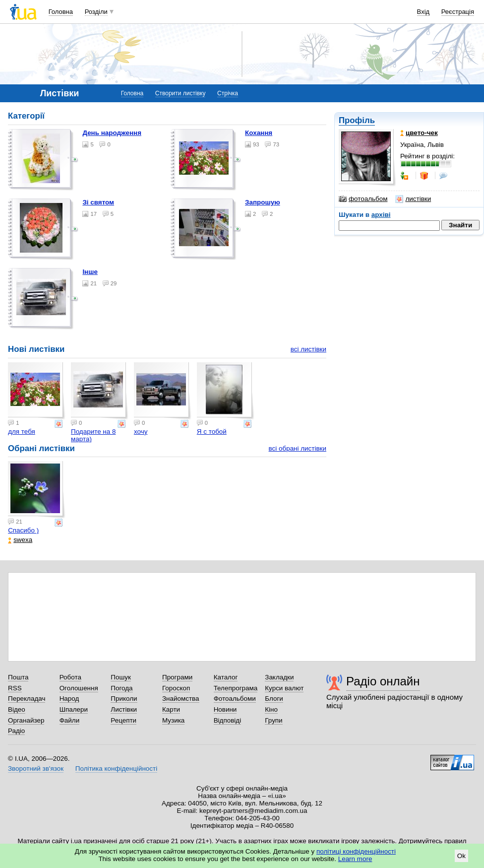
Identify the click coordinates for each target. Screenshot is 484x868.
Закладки (279, 677)
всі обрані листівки (298, 448)
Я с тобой (212, 432)
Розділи (96, 12)
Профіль (357, 120)
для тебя (22, 432)
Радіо (16, 731)
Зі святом (98, 202)
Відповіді (228, 720)
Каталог (226, 677)
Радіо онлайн (383, 681)
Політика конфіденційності (116, 768)
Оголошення (79, 688)
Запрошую (263, 202)
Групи (273, 720)
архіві (381, 215)
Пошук (121, 677)
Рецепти (123, 720)
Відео (17, 709)
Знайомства (181, 699)
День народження (112, 133)
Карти (171, 709)
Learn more (355, 859)
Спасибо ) (23, 530)
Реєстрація (458, 12)
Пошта (18, 677)
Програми (177, 677)
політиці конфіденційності (356, 851)
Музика (173, 720)
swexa (20, 540)
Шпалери (74, 709)
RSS (15, 688)
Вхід (423, 12)
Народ (69, 699)
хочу (141, 432)
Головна (61, 12)
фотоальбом (363, 199)
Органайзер (26, 720)
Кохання (259, 133)
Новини (225, 709)
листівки (413, 199)
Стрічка (228, 93)
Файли (70, 720)
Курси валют (284, 688)
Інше (90, 272)
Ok (461, 856)
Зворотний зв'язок (36, 768)
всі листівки (308, 349)
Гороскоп (176, 688)
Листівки (124, 709)
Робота (70, 677)
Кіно (271, 709)
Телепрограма (236, 688)
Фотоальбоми (235, 699)
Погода (121, 688)
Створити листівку (181, 93)
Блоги (274, 699)
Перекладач (27, 699)
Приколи (124, 699)
